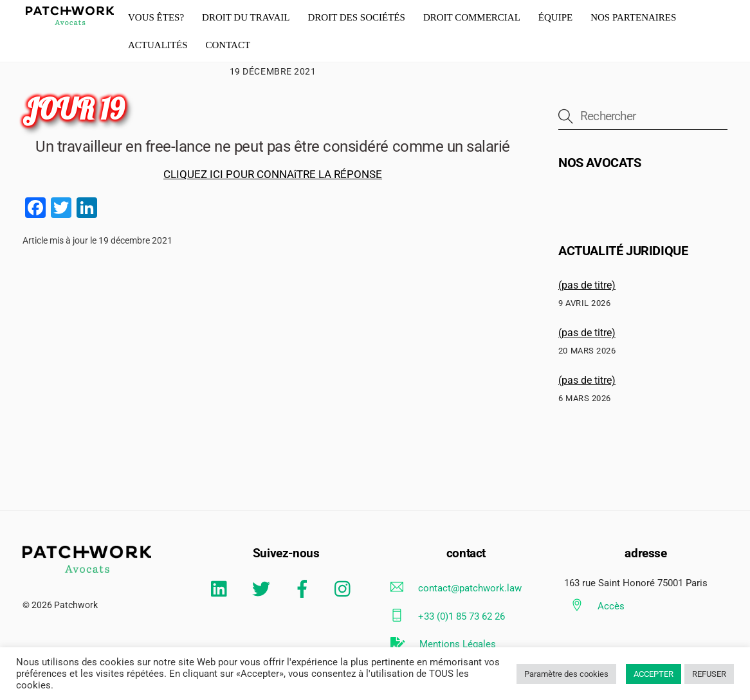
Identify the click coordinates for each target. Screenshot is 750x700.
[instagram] (346, 589)
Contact (228, 45)
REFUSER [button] (709, 674)
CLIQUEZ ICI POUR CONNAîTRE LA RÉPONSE (273, 174)
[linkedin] (222, 589)
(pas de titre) (587, 285)
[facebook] (305, 589)
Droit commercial (472, 17)
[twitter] (263, 589)
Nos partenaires (633, 17)
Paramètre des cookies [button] (566, 674)
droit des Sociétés (356, 17)
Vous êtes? (156, 17)
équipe (555, 17)
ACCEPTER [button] (654, 674)
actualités (158, 45)
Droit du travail (246, 17)
